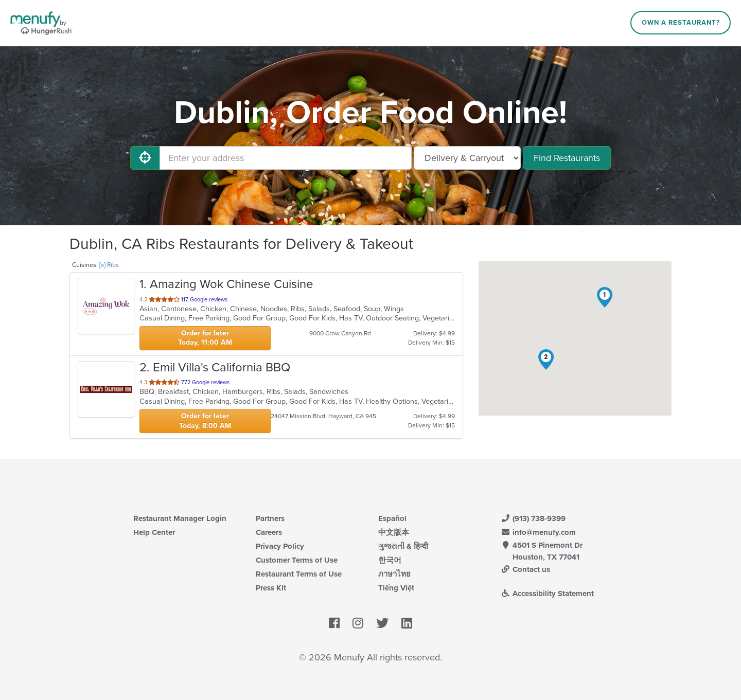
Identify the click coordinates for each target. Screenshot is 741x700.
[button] (605, 297)
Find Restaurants (567, 158)
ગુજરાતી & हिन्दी (403, 546)
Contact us (525, 569)
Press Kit (271, 588)
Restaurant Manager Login (180, 518)
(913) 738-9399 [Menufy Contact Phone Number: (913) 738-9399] (533, 518)
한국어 (390, 560)
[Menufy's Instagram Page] (358, 624)
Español (392, 518)
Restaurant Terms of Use (299, 574)
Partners (270, 518)
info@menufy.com (538, 532)
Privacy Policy (280, 546)
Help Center (154, 532)
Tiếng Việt (396, 588)
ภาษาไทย (394, 574)
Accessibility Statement (547, 594)
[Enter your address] (286, 158)
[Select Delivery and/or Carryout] (467, 158)
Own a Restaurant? (681, 23)
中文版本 (394, 532)
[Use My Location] (145, 158)
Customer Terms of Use (297, 560)
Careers (269, 532)
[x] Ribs (109, 265)
